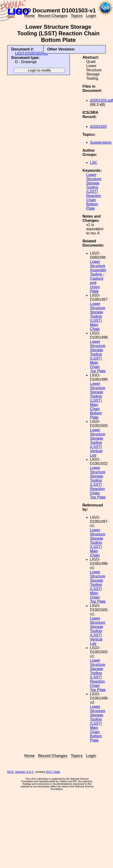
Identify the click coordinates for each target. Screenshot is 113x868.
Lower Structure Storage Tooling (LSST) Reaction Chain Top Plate (98, 482)
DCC (11, 772)
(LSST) (92, 192)
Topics (77, 16)
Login (91, 16)
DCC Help (53, 772)
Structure (94, 179)
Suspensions (101, 142)
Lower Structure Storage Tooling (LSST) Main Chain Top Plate (98, 356)
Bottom (92, 204)
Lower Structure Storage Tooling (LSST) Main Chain (98, 316)
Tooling (92, 187)
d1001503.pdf (101, 100)
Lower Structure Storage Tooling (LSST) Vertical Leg (98, 443)
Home (30, 16)
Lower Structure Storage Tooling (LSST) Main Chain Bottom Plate (98, 400)
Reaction (94, 196)
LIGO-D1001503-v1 (31, 53)
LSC (94, 163)
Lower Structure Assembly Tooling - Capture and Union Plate (98, 276)
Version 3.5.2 (24, 772)
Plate (90, 208)
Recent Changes (53, 16)
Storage (93, 183)
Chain (91, 200)
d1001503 (98, 127)
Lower (91, 175)
